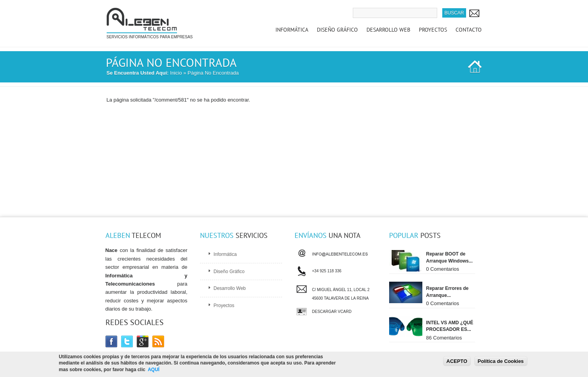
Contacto (469, 30)
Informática (292, 30)
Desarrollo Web (388, 30)
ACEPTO (457, 362)
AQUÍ (154, 370)
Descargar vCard (332, 312)
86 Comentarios (444, 338)
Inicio (176, 73)
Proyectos (433, 30)
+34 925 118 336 (327, 270)
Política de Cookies (501, 362)
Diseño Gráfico (337, 30)
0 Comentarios (443, 269)
